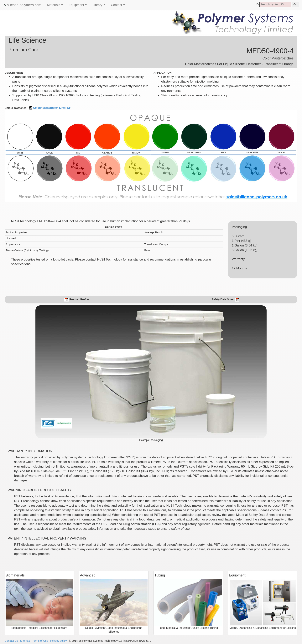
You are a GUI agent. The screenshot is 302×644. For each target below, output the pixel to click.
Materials (56, 6)
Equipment (79, 6)
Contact (119, 6)
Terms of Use (40, 641)
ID (257, 4)
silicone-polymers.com (22, 5)
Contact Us (11, 641)
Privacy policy (59, 641)
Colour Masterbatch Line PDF (49, 108)
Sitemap (25, 641)
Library (100, 6)
